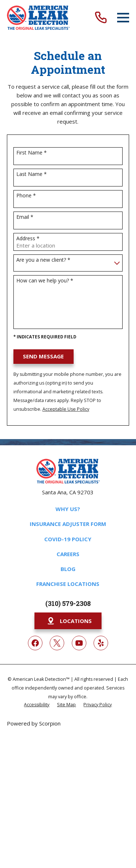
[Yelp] (101, 643)
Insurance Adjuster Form (68, 524)
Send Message (43, 356)
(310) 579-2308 (68, 603)
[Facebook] (35, 643)
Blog (68, 569)
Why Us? (68, 509)
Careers (68, 554)
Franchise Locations (68, 584)
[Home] (38, 18)
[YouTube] (79, 643)
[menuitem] (37, 704)
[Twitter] (57, 643)
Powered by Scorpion (34, 723)
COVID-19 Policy (68, 539)
